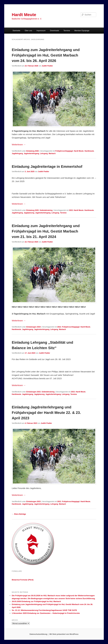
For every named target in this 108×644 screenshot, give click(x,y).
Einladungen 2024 (33, 327)
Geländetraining (46, 210)
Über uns (28, 31)
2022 (59, 327)
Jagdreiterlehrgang (31, 154)
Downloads (54, 31)
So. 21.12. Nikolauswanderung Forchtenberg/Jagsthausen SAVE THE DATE (44, 610)
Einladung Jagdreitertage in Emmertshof (47, 167)
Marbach (52, 154)
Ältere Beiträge (19, 514)
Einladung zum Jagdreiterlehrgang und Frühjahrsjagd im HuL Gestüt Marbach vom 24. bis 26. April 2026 (46, 55)
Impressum (41, 31)
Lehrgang (44, 154)
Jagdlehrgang (17, 154)
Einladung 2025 (32, 210)
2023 (71, 210)
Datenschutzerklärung (38, 634)
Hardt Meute (24, 15)
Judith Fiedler (47, 66)
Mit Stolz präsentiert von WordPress (64, 634)
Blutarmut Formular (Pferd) (23, 580)
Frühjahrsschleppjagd (64, 151)
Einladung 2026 (32, 151)
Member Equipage (82, 31)
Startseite (16, 31)
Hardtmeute (89, 151)
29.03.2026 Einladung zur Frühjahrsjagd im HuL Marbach (36, 601)
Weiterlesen (19, 145)
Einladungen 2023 (33, 392)
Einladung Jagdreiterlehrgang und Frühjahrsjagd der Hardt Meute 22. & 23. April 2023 (46, 413)
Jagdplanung (29, 213)
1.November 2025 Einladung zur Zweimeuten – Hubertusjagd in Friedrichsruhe (46, 613)
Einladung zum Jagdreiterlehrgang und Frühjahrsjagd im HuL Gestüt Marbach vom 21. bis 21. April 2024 (46, 231)
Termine (67, 31)
